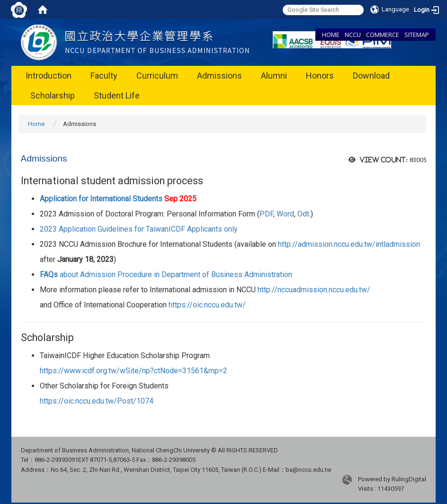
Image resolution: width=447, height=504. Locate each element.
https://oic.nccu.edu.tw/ (207, 305)
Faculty (104, 76)
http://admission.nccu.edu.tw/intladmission (349, 244)
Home (36, 124)
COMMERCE (383, 35)
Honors (320, 76)
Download (371, 76)
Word (285, 214)
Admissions (219, 76)
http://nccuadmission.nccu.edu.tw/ (314, 290)
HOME (331, 35)
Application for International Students (118, 199)
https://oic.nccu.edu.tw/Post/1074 (97, 401)
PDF (266, 214)
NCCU (353, 35)
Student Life (117, 95)
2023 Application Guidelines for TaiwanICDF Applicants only (139, 229)
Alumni (274, 76)
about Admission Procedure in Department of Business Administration (166, 274)
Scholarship (53, 95)
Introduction (49, 76)
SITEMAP (417, 35)
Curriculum (157, 76)
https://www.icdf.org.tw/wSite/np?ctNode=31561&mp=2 (134, 371)
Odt (303, 214)
